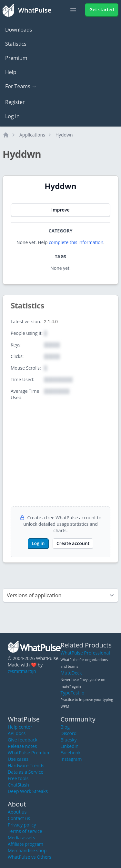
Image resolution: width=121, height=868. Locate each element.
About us (17, 812)
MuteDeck (71, 673)
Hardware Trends (26, 765)
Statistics (16, 44)
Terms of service (25, 831)
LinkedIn (70, 746)
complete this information (76, 242)
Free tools (18, 778)
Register (15, 102)
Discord (69, 733)
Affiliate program (25, 844)
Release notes (22, 746)
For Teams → (21, 86)
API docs (17, 733)
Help (11, 72)
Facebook (71, 753)
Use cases (18, 759)
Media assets (21, 838)
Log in (12, 116)
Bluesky (69, 740)
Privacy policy (22, 825)
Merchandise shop (27, 850)
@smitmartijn (22, 671)
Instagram (71, 759)
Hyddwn (64, 135)
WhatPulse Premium (29, 753)
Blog (65, 727)
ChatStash (18, 785)
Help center (20, 727)
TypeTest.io (73, 693)
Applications (32, 135)
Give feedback (23, 740)
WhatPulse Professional (85, 653)
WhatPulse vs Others (30, 857)
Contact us (19, 818)
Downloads (19, 30)
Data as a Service (25, 772)
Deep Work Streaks (28, 791)
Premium (16, 58)
